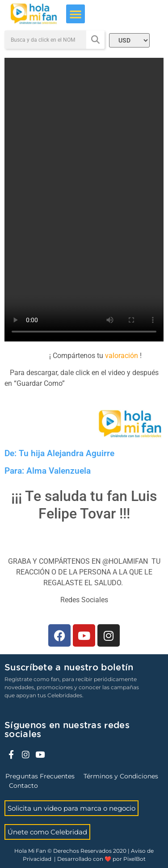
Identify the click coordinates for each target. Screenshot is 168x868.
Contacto (23, 786)
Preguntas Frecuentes (40, 776)
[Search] (95, 40)
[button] (76, 14)
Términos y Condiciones (121, 776)
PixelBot (134, 859)
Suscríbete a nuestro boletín (69, 668)
